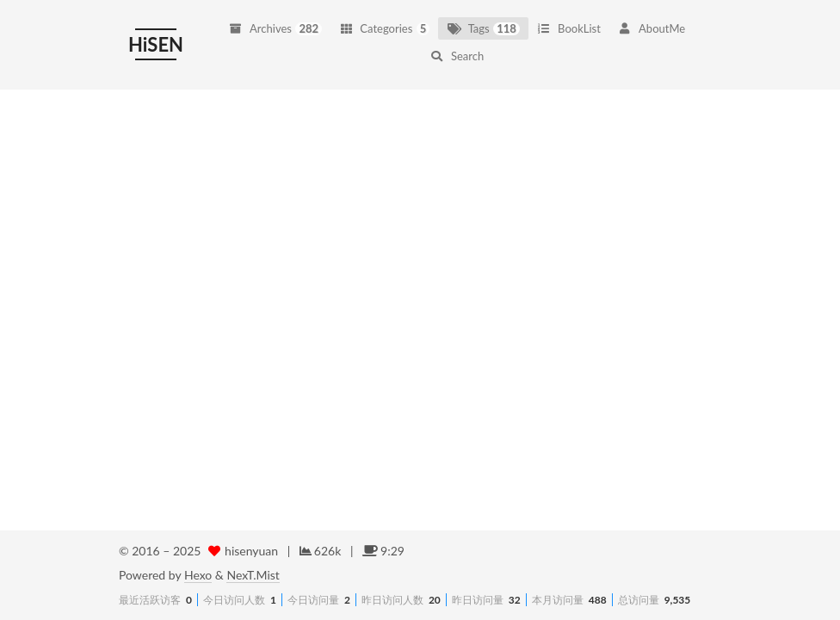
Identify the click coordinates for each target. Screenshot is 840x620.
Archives (275, 18)
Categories (384, 18)
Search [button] (457, 46)
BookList (569, 18)
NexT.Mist (253, 575)
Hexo (198, 575)
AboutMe (652, 18)
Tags (483, 18)
